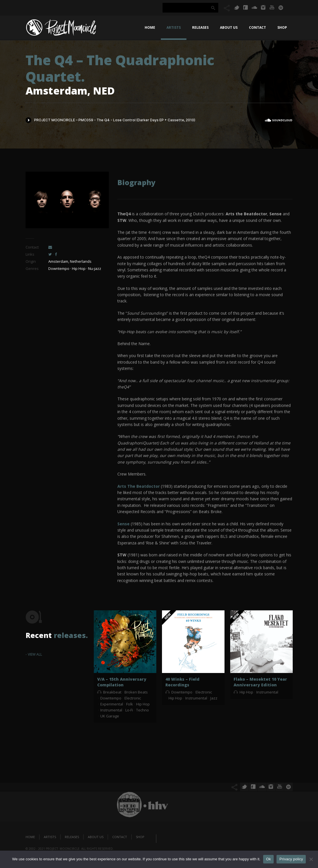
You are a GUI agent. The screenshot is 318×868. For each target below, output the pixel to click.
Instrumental (111, 710)
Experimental (112, 704)
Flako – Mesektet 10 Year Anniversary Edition (260, 682)
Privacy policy (291, 859)
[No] (311, 859)
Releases (200, 27)
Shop (282, 27)
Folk (130, 704)
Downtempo (111, 698)
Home (150, 27)
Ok (268, 859)
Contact (257, 27)
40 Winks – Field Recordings (182, 682)
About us (229, 27)
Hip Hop (143, 704)
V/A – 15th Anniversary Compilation (122, 682)
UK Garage (110, 716)
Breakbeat (112, 692)
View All (35, 654)
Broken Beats (136, 692)
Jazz (214, 698)
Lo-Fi (129, 710)
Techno (143, 710)
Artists (174, 27)
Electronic (133, 698)
